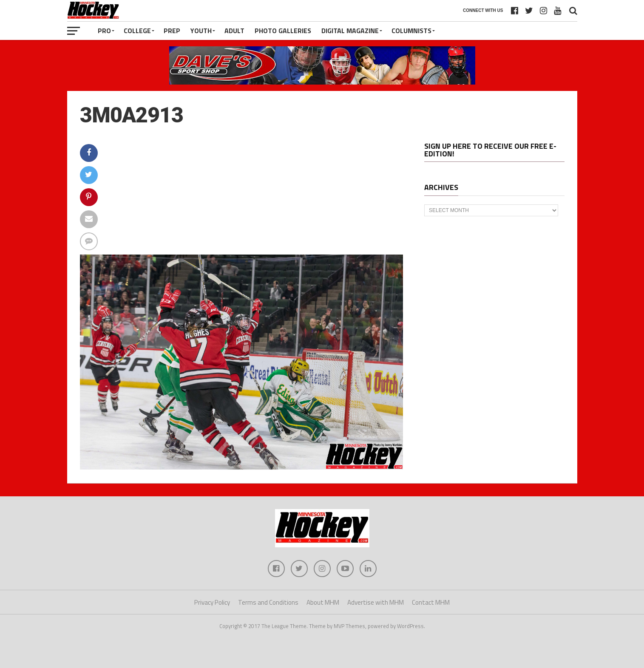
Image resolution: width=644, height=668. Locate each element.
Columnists (411, 31)
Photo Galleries (283, 31)
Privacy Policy (212, 602)
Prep (172, 31)
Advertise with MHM (376, 602)
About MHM (323, 602)
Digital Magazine (350, 31)
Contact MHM (431, 602)
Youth (201, 31)
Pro (104, 31)
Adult (234, 31)
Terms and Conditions (268, 602)
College (137, 31)
